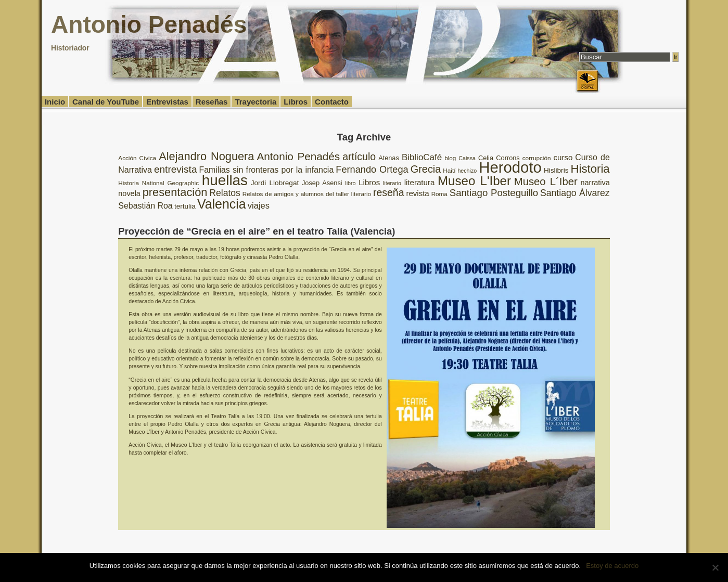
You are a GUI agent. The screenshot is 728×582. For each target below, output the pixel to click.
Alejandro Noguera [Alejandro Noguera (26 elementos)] (206, 156)
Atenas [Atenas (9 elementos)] (389, 158)
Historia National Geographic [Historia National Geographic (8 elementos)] (158, 183)
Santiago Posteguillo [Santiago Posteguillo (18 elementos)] (494, 193)
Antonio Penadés (149, 24)
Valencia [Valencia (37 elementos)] (222, 204)
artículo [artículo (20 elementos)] (359, 157)
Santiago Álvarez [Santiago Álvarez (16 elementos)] (575, 193)
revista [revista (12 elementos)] (417, 193)
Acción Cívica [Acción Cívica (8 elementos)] (137, 158)
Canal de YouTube (106, 102)
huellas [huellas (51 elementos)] (225, 180)
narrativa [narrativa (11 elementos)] (595, 183)
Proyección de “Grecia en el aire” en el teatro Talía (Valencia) (257, 231)
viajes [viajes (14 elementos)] (259, 206)
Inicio (55, 102)
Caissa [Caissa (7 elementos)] (467, 158)
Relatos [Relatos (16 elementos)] (225, 193)
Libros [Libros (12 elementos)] (369, 182)
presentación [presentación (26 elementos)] (175, 192)
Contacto (332, 102)
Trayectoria (256, 102)
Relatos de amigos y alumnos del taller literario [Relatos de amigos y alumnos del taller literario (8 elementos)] (307, 194)
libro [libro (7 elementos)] (350, 183)
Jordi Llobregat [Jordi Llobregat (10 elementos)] (275, 183)
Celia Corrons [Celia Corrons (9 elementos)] (499, 158)
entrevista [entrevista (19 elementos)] (176, 169)
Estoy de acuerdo (612, 566)
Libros (296, 102)
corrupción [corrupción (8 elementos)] (537, 158)
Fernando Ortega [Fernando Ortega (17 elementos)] (372, 170)
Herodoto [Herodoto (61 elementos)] (510, 167)
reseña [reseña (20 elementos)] (389, 192)
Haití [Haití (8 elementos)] (449, 170)
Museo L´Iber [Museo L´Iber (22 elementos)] (546, 182)
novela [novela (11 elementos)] (129, 193)
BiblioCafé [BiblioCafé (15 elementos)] (422, 157)
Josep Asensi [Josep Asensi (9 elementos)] (322, 183)
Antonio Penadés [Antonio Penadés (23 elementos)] (299, 156)
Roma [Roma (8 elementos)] (439, 194)
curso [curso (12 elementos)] (563, 157)
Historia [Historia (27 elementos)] (590, 169)
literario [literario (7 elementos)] (392, 183)
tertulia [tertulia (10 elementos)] (185, 206)
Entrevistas (167, 102)
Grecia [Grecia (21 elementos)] (426, 169)
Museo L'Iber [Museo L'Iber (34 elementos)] (474, 181)
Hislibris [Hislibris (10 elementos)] (556, 170)
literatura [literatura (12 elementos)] (420, 182)
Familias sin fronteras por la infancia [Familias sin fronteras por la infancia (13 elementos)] (267, 170)
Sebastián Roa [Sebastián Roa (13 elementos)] (145, 206)
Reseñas (212, 102)
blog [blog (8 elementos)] (450, 158)
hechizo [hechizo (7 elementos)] (467, 171)
